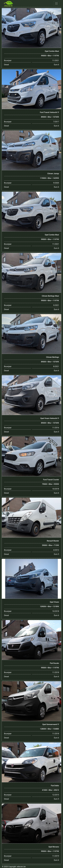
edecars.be (21, 867)
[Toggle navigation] (56, 3)
